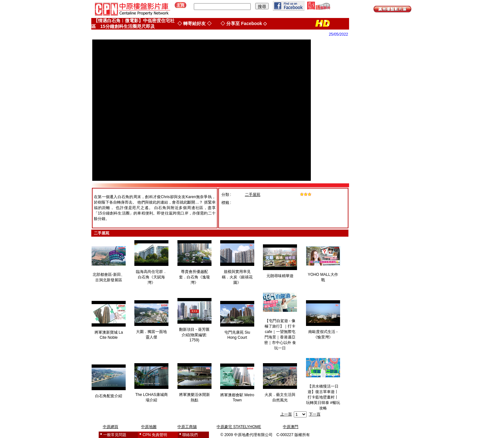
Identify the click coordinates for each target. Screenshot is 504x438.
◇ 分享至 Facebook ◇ (244, 23)
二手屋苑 (253, 195)
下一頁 (315, 414)
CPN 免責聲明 (155, 435)
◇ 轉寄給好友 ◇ (194, 23)
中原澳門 (291, 427)
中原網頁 (111, 427)
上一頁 (286, 414)
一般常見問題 (115, 435)
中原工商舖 (187, 427)
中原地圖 (149, 427)
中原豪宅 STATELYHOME (239, 427)
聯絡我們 (190, 435)
